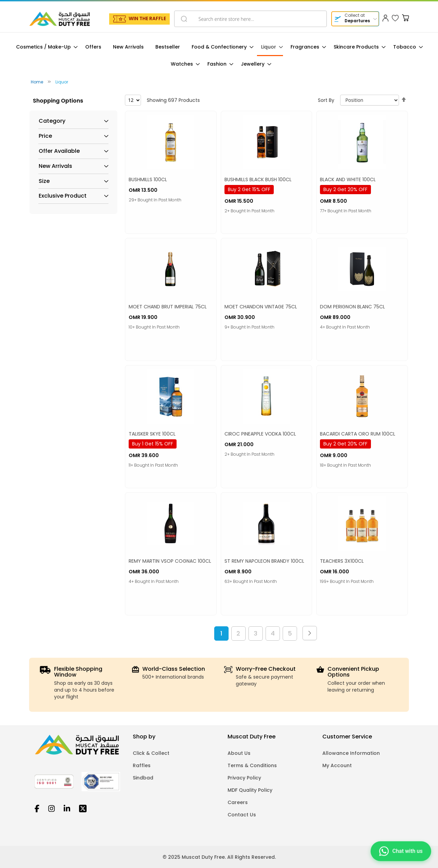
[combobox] (250, 19)
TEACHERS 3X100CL (342, 561)
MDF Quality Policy (250, 790)
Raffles (142, 765)
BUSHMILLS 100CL (148, 179)
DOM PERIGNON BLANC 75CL (352, 307)
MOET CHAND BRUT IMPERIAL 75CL (168, 307)
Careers (238, 802)
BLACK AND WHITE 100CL (348, 179)
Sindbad (143, 778)
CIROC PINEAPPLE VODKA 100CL (260, 434)
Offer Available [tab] (59, 151)
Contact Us (242, 815)
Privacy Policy (244, 778)
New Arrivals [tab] (55, 166)
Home (37, 82)
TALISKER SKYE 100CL (152, 434)
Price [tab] (45, 136)
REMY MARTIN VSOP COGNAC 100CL (170, 561)
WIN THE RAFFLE (147, 18)
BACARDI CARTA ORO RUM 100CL (358, 434)
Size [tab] (44, 181)
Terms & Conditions (252, 765)
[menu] (219, 56)
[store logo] (60, 19)
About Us (239, 753)
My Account (337, 765)
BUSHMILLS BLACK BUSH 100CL (258, 179)
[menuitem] (45, 47)
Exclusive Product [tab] (63, 196)
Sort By (326, 100)
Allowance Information (351, 753)
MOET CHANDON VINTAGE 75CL (261, 307)
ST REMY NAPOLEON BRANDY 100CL (264, 561)
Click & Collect (151, 753)
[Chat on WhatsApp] (401, 851)
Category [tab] (52, 121)
